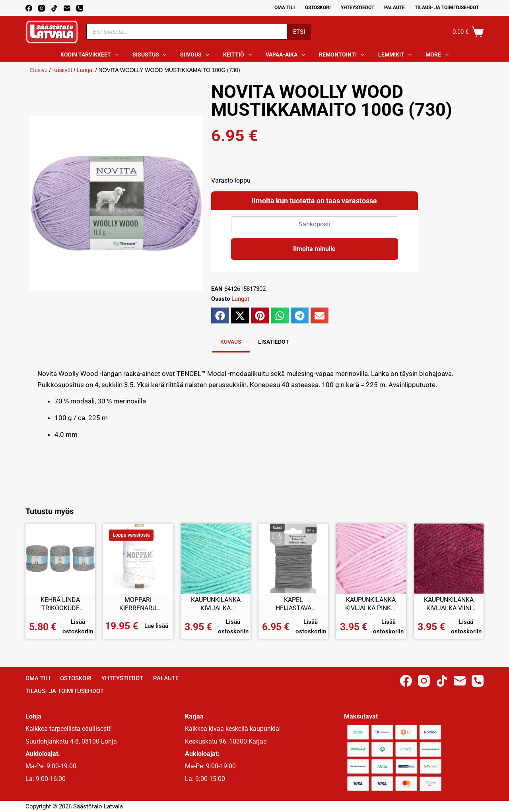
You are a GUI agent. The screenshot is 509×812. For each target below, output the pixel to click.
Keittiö (239, 55)
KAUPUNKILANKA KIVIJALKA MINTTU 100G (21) (216, 604)
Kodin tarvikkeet (91, 55)
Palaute (394, 8)
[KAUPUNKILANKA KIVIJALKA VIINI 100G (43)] (449, 558)
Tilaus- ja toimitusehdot (447, 8)
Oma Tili (285, 8)
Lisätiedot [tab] (274, 342)
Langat (85, 70)
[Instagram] (42, 8)
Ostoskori (318, 8)
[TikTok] (54, 8)
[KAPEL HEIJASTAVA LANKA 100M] (293, 558)
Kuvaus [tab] (231, 342)
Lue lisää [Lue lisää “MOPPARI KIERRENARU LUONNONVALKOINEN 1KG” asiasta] (156, 626)
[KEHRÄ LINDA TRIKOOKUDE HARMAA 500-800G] (60, 558)
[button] (220, 315)
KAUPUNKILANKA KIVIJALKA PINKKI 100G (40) (371, 604)
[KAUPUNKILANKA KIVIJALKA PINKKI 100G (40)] (371, 558)
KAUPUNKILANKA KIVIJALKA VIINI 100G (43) (449, 604)
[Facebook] (29, 8)
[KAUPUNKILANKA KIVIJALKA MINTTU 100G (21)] (216, 558)
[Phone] (80, 8)
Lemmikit (397, 55)
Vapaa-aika (287, 55)
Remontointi (343, 55)
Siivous (196, 55)
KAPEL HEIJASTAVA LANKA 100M (293, 604)
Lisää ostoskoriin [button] (78, 627)
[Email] (67, 8)
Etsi (299, 32)
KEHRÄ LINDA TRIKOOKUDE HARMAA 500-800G (60, 604)
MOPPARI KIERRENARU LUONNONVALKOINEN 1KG (138, 604)
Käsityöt (62, 70)
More (439, 55)
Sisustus (151, 55)
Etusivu (39, 70)
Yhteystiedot (357, 8)
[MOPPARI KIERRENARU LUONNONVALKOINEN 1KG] (138, 558)
